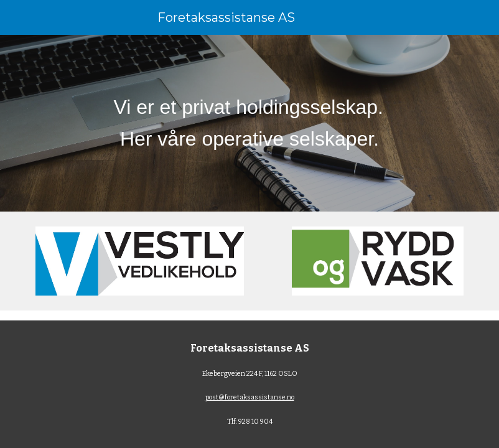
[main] (249, 123)
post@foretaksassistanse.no (250, 397)
